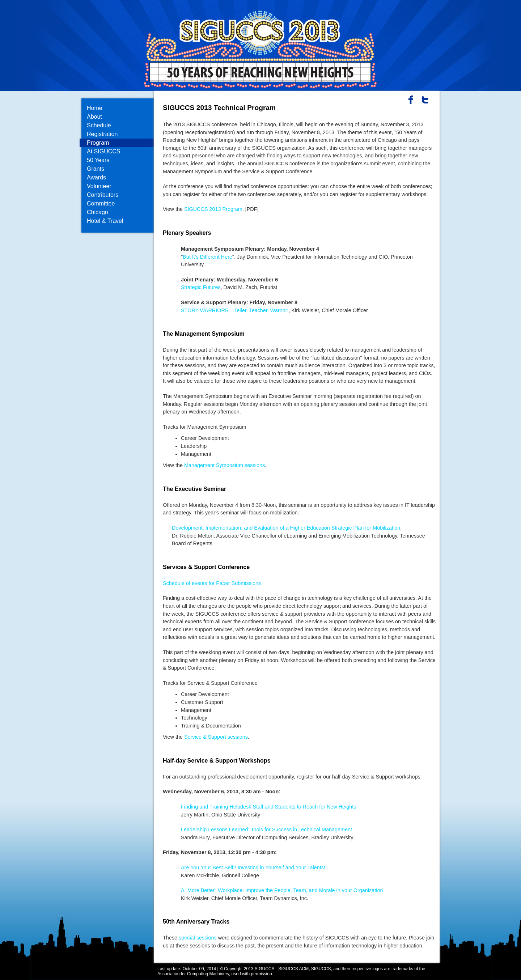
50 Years (98, 160)
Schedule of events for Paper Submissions (212, 583)
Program (98, 143)
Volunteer (99, 186)
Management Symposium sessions (225, 465)
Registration (102, 134)
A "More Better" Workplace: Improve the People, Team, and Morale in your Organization (282, 890)
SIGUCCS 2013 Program (213, 209)
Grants (96, 169)
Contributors (103, 195)
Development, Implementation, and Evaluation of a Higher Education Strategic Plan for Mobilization (286, 528)
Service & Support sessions (216, 737)
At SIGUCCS (103, 151)
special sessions (198, 938)
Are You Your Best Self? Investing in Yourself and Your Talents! (253, 867)
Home (95, 108)
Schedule (99, 125)
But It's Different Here (207, 257)
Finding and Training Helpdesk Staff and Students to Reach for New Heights (269, 807)
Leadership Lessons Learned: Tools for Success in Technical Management (266, 830)
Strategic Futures (201, 287)
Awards (96, 177)
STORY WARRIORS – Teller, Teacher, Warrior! (235, 310)
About (94, 117)
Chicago (98, 212)
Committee (101, 203)
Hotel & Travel (105, 221)
